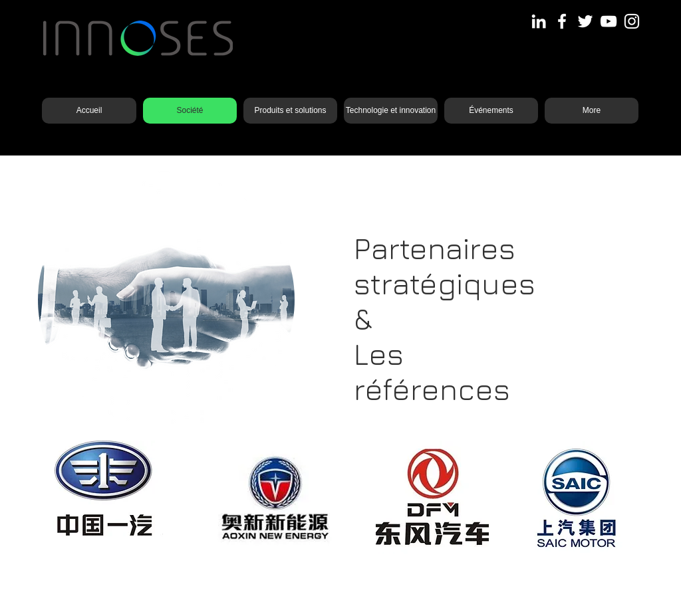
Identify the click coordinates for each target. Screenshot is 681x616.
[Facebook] (562, 21)
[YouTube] (609, 21)
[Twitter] (585, 21)
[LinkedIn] (539, 21)
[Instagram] (632, 21)
